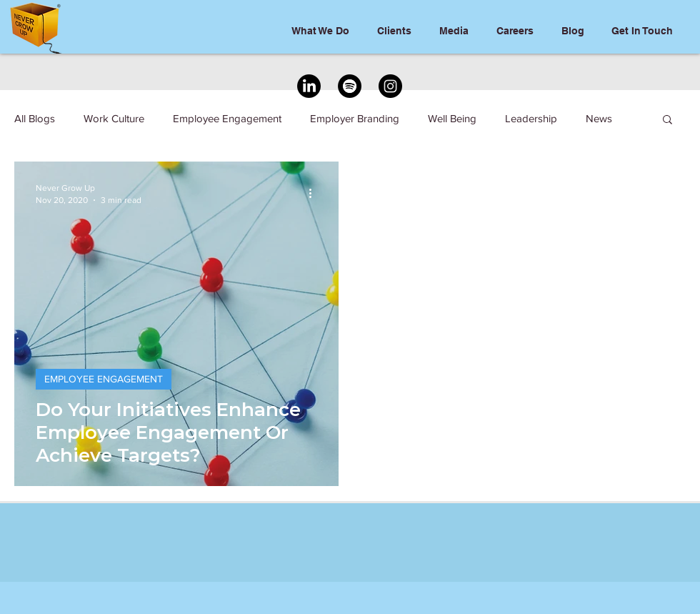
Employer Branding (355, 118)
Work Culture (114, 118)
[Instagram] (390, 86)
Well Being (452, 118)
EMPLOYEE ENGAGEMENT (104, 379)
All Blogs (35, 118)
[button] (667, 120)
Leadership (531, 118)
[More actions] (315, 193)
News (599, 118)
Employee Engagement (227, 118)
